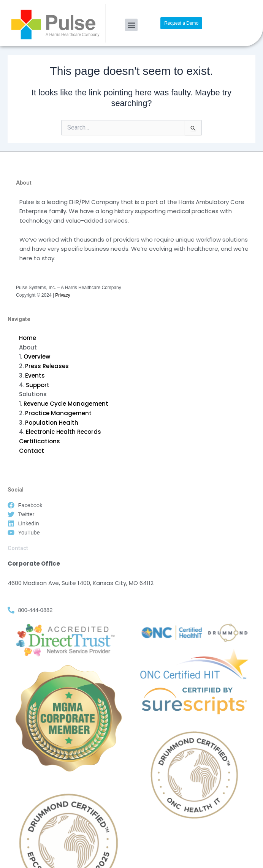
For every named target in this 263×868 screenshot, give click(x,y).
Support (38, 385)
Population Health (52, 423)
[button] (131, 25)
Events (35, 376)
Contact (32, 451)
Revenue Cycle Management (66, 404)
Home (28, 338)
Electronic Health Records (63, 432)
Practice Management (58, 413)
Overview (37, 357)
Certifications (40, 441)
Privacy (63, 295)
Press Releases (47, 366)
